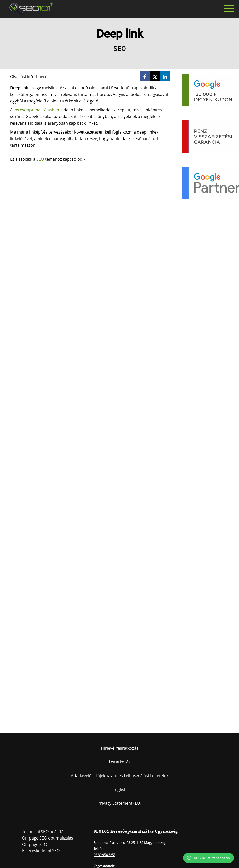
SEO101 (29, 9)
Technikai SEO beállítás (44, 832)
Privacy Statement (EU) (119, 803)
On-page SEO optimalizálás (48, 838)
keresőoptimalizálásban (36, 110)
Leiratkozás (120, 762)
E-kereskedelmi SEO (41, 851)
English (119, 789)
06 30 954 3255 (104, 855)
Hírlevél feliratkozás (120, 748)
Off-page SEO (35, 844)
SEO (40, 159)
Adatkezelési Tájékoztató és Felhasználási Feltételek (120, 776)
